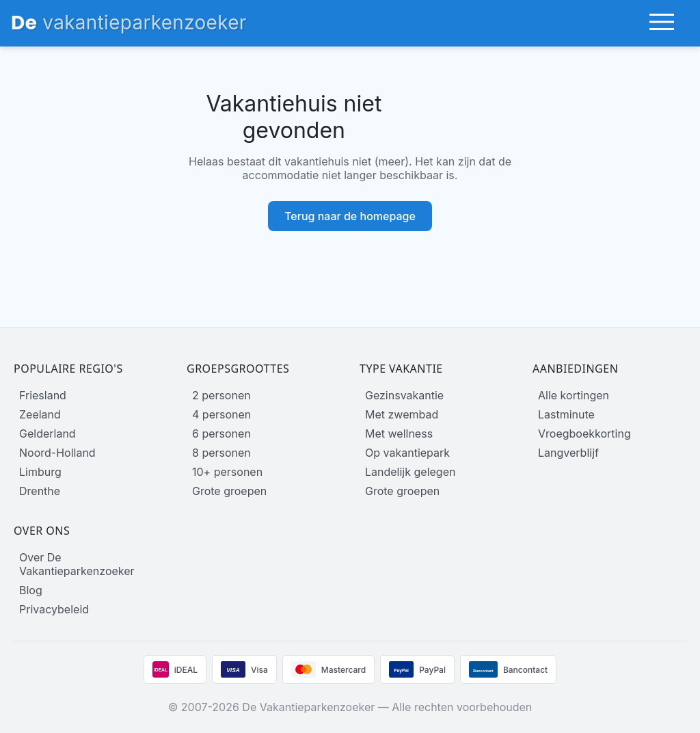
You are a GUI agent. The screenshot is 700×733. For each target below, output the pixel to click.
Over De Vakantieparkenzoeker (77, 564)
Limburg (40, 472)
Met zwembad (402, 414)
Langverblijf (568, 453)
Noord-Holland (57, 453)
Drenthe (40, 491)
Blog (31, 590)
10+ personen (227, 472)
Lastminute (566, 414)
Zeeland (40, 414)
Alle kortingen (574, 395)
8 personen (221, 453)
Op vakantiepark (407, 453)
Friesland (43, 395)
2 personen (221, 395)
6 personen (221, 434)
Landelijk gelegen (410, 472)
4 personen (221, 414)
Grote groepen (229, 491)
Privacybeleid (54, 609)
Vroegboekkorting (584, 434)
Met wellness (399, 434)
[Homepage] (129, 23)
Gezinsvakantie (404, 395)
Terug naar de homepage (350, 216)
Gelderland (48, 434)
